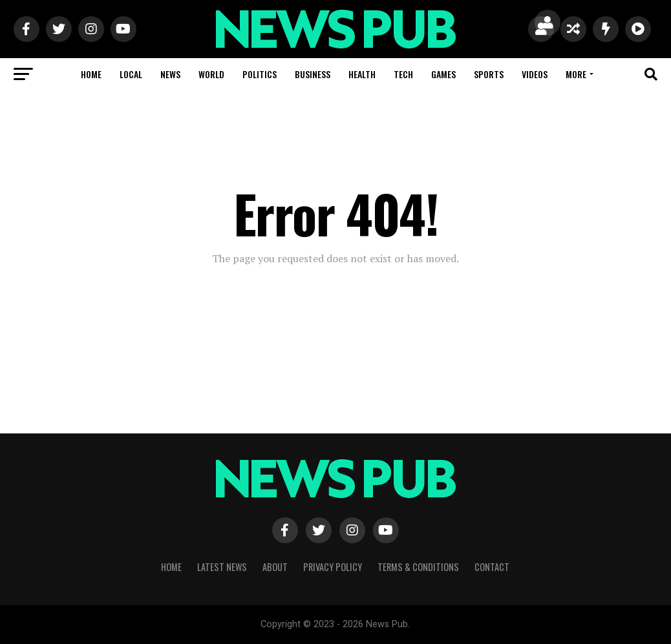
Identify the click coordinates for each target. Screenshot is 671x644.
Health (362, 74)
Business (313, 74)
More (576, 74)
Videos (535, 74)
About (275, 567)
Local (131, 74)
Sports (489, 74)
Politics (260, 74)
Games (443, 74)
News (170, 74)
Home (91, 74)
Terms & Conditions (418, 567)
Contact (492, 567)
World (211, 74)
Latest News (222, 567)
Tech (403, 74)
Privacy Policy (333, 567)
